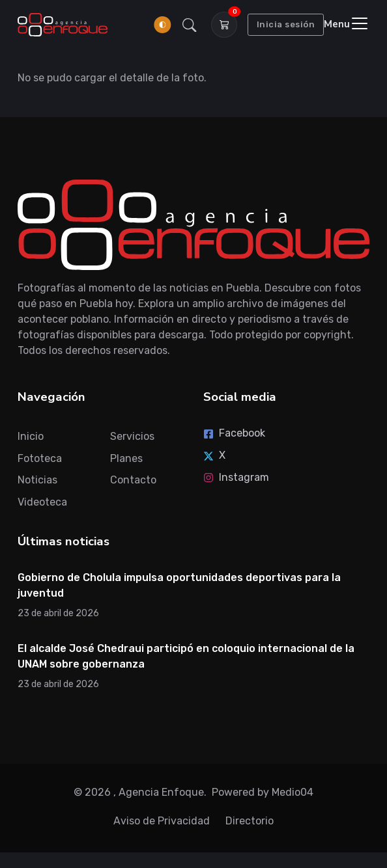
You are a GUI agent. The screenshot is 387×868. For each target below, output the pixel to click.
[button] (190, 25)
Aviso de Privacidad (162, 821)
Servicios (132, 436)
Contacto (133, 480)
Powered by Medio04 (263, 792)
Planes (126, 458)
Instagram (236, 477)
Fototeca (40, 458)
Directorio (250, 821)
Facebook (234, 433)
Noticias (37, 480)
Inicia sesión (286, 24)
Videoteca (42, 502)
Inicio (31, 436)
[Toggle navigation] (347, 24)
